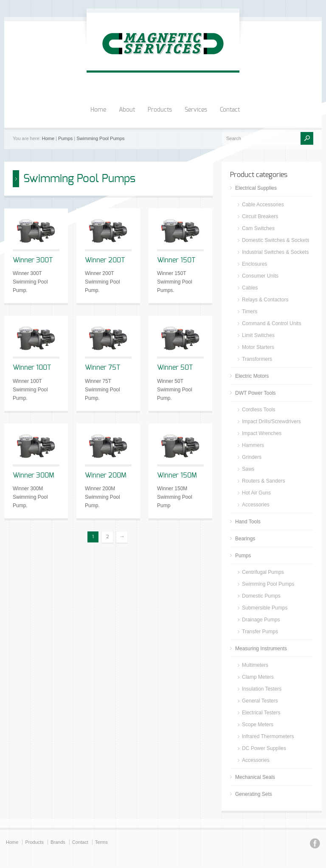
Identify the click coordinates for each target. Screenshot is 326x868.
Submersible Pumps (265, 608)
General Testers (260, 701)
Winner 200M (106, 475)
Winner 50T (175, 368)
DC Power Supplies (264, 748)
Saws (248, 469)
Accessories (256, 505)
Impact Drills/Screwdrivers (271, 421)
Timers (250, 312)
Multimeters (255, 665)
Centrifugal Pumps (263, 572)
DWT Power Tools (256, 393)
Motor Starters (258, 347)
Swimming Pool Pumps (100, 138)
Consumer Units (260, 276)
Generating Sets (254, 794)
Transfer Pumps (260, 632)
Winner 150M (177, 475)
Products (160, 110)
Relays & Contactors (265, 300)
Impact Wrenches (262, 433)
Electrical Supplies (256, 188)
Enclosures (254, 264)
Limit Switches (258, 335)
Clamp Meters (258, 677)
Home (98, 110)
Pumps (65, 138)
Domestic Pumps (261, 596)
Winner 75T (103, 368)
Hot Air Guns (256, 493)
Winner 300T (33, 260)
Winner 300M (34, 475)
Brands (58, 842)
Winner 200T (105, 260)
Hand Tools (248, 522)
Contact (230, 110)
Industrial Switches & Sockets (275, 252)
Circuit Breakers (260, 216)
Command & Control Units (271, 323)
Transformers (257, 359)
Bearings (245, 539)
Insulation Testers (262, 689)
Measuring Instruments (261, 649)
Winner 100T (32, 368)
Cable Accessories (263, 205)
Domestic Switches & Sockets (276, 240)
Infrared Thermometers (268, 736)
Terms (101, 842)
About (127, 110)
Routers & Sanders (263, 481)
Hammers (253, 445)
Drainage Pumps (261, 620)
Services (196, 110)
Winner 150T (176, 260)
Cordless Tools (259, 410)
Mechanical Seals (255, 777)
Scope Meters (258, 725)
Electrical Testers (261, 713)
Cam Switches (258, 228)
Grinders (252, 457)
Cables (250, 288)
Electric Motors (252, 376)
